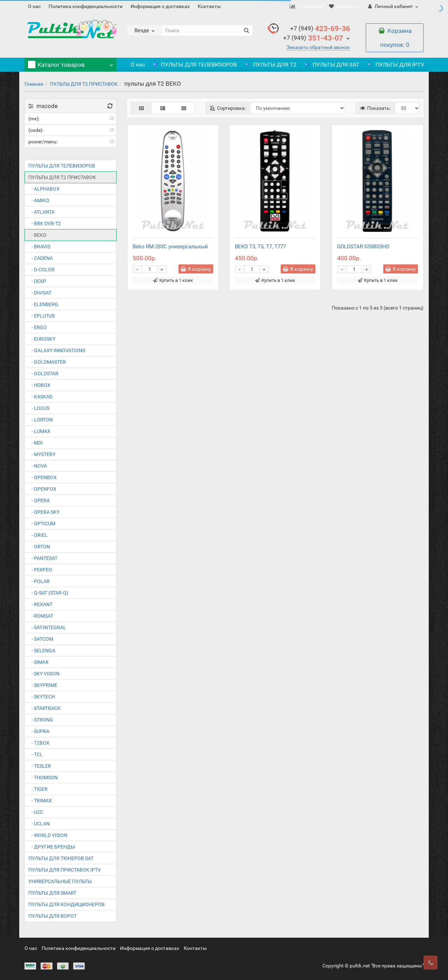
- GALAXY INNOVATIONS (57, 350)
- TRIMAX (40, 801)
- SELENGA (42, 651)
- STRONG (41, 720)
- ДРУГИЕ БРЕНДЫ (52, 847)
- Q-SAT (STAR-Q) (48, 593)
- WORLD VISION (48, 835)
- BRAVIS (39, 247)
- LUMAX (39, 431)
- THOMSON (43, 777)
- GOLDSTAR (43, 374)
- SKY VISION (44, 674)
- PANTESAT (43, 558)
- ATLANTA (41, 212)
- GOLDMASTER (47, 362)
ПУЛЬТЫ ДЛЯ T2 (270, 65)
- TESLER (40, 766)
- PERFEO (40, 570)
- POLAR (39, 581)
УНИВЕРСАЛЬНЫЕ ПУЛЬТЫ (60, 881)
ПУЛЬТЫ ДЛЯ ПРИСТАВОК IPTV (65, 870)
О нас (34, 6)
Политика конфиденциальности (86, 6)
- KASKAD (40, 397)
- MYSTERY (42, 454)
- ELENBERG (43, 304)
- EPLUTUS (41, 316)
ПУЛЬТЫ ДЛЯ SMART (52, 893)
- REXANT (40, 604)
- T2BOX (39, 743)
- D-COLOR (41, 270)
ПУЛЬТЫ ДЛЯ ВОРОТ (52, 916)
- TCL (36, 754)
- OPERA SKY (44, 512)
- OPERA (39, 500)
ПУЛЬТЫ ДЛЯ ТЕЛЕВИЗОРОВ (194, 65)
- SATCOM (41, 639)
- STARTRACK (44, 708)
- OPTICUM (42, 524)
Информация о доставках (160, 6)
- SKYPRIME (43, 685)
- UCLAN (39, 824)
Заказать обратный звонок (318, 47)
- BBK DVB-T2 (45, 223)
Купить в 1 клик (173, 280)
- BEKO (37, 235)
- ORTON (39, 547)
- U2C (36, 812)
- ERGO (38, 327)
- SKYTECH (42, 697)
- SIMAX (38, 662)
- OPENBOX (43, 477)
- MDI (36, 443)
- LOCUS (39, 408)
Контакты (209, 6)
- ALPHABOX (44, 189)
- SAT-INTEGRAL (47, 627)
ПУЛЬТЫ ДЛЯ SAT (331, 65)
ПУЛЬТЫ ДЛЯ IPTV (395, 65)
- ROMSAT (41, 616)
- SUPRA (39, 731)
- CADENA (41, 258)
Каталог (71, 63)
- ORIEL (38, 535)
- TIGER (38, 789)
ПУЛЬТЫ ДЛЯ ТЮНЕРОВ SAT (61, 858)
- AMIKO (39, 200)
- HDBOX (39, 385)
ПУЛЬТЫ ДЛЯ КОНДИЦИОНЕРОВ (66, 904)
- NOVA (38, 466)
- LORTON (41, 420)
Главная (34, 84)
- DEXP (37, 281)
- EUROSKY (42, 339)
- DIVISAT (40, 293)
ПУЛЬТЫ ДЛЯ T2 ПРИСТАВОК (84, 84)
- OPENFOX (42, 489)
